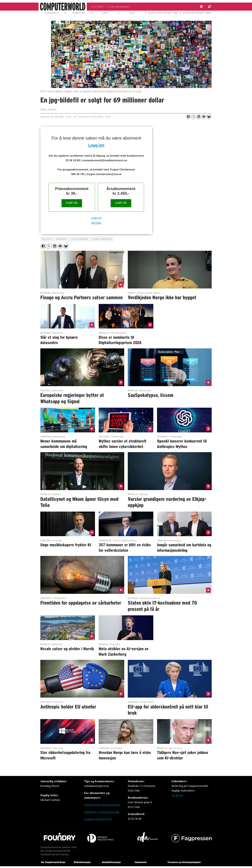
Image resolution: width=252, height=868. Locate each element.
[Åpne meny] (201, 7)
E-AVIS (132, 13)
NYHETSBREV (98, 7)
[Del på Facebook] (188, 117)
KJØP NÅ (72, 203)
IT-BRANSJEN (79, 13)
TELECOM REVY (52, 13)
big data (47, 239)
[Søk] (209, 7)
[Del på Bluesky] (209, 117)
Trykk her (177, 795)
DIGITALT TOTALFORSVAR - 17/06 (163, 13)
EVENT (105, 13)
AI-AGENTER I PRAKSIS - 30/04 (197, 13)
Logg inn (96, 145)
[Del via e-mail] (204, 117)
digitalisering (80, 239)
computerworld (102, 239)
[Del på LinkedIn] (199, 117)
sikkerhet (62, 239)
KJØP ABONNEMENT (119, 7)
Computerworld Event (98, 819)
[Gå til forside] (63, 7)
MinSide (96, 223)
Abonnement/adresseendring (102, 805)
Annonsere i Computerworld (102, 812)
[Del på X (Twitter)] (194, 117)
